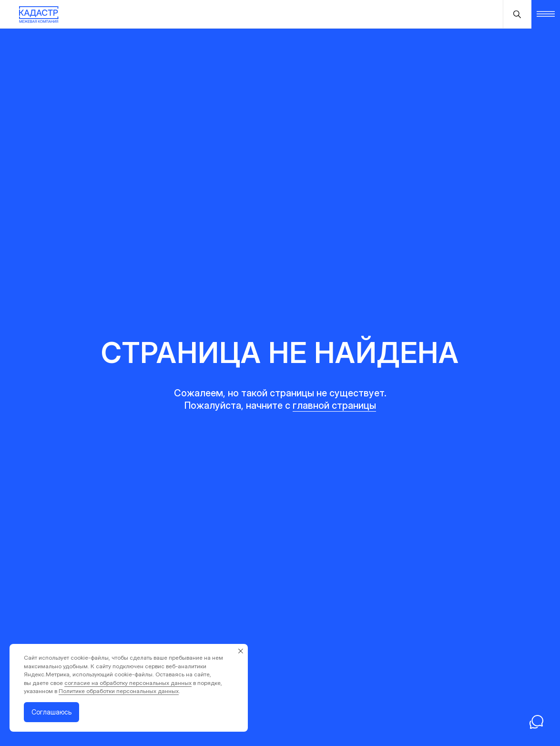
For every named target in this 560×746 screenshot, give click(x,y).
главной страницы (334, 405)
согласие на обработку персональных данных (128, 683)
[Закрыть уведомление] (241, 651)
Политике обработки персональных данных (119, 691)
